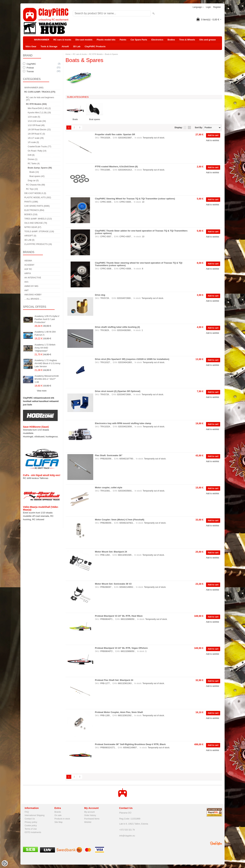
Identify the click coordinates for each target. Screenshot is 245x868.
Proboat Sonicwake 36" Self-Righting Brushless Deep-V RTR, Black (130, 744)
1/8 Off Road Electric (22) (39, 130)
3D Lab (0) (29, 240)
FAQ (27, 812)
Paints (123, 40)
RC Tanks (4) (34, 164)
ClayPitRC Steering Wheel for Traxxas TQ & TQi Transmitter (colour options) (135, 199)
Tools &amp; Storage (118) (39, 231)
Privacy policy (31, 822)
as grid (189, 128)
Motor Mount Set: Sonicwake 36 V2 (113, 584)
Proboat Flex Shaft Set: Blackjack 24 (114, 680)
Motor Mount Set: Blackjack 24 (111, 552)
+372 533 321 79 (127, 830)
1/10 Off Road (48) (36, 125)
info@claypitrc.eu (127, 836)
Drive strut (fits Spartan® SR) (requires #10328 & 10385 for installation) (132, 359)
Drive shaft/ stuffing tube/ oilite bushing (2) (117, 327)
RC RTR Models (96, 54)
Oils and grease (207, 40)
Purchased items (92, 819)
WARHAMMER (42, 40)
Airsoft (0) (30, 236)
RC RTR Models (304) (36, 104)
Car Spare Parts (139, 40)
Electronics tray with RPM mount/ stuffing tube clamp (123, 423)
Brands (58, 812)
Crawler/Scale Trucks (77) (39, 147)
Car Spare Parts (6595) (37, 206)
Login (208, 7)
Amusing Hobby (33, 295)
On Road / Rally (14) (37, 151)
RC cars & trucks (62, 40)
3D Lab (77, 46)
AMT (26, 290)
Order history (90, 815)
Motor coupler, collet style (109, 487)
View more (42, 391)
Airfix (28, 273)
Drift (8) (31, 155)
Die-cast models (84, 40)
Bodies (171, 40)
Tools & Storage (49, 46)
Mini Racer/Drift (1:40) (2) (39, 108)
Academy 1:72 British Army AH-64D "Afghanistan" (45, 348)
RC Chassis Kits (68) (35, 185)
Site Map (58, 822)
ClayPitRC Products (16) (38, 244)
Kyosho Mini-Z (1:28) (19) (39, 113)
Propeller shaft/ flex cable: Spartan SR (115, 134)
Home (68, 54)
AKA (26, 282)
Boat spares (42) (37, 176)
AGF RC (28, 269)
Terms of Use (31, 829)
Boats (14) (34, 172)
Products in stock (62, 819)
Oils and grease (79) (36, 223)
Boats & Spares (111, 54)
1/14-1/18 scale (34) (37, 121)
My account (89, 812)
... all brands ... (33, 299)
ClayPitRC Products (95, 46)
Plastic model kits (106, 40)
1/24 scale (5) (34, 117)
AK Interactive (33, 278)
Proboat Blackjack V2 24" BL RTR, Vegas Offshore (121, 648)
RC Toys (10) (32, 189)
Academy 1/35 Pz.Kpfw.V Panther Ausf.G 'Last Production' (47, 319)
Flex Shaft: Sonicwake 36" (109, 455)
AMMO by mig (31, 286)
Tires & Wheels (187, 40)
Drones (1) (33, 159)
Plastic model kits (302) (38, 198)
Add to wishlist (213, 140)
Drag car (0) (33, 181)
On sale (58, 815)
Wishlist (88, 822)
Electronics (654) (34, 210)
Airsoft (65, 46)
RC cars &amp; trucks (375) (40, 92)
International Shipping (35, 815)
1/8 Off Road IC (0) (36, 134)
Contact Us (30, 819)
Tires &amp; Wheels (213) (38, 219)
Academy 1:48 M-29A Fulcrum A (45, 333)
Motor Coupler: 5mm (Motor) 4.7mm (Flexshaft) (120, 520)
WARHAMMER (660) (34, 88)
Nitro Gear (31, 46)
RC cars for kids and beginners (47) (40, 99)
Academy (29, 265)
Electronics (157, 40)
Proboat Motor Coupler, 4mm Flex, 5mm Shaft (119, 712)
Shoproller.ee (216, 843)
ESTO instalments (33, 832)
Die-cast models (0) (35, 193)
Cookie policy (31, 826)
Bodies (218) (31, 214)
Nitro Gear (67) (33, 227)
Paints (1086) (31, 202)
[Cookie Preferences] (5, 863)
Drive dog (100, 295)
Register (217, 7)
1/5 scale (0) (33, 142)
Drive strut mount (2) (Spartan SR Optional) (118, 391)
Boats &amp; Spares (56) (40, 168)
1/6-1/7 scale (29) (36, 138)
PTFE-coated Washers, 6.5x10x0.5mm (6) (116, 167)
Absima (28, 261)
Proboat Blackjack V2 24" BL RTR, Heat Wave (119, 616)
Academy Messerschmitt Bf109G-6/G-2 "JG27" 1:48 (47, 379)
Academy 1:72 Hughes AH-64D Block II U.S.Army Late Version (47, 363)
